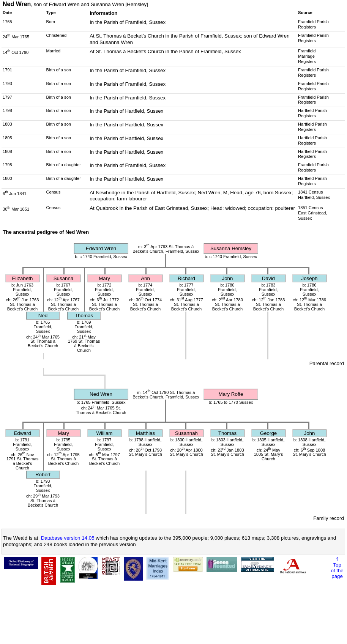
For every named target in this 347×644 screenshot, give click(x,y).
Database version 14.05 (68, 538)
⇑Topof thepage (337, 568)
